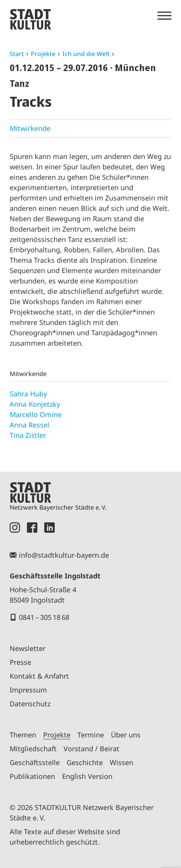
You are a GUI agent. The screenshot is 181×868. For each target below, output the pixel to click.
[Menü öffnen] (164, 16)
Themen (23, 735)
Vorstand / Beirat (91, 749)
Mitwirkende (30, 128)
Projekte (43, 54)
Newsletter (28, 648)
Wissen (122, 762)
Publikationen (32, 776)
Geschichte (85, 762)
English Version (87, 776)
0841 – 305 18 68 (44, 617)
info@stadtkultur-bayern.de (64, 555)
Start (17, 54)
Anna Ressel (29, 425)
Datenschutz (30, 704)
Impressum (28, 690)
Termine (91, 735)
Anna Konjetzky (35, 404)
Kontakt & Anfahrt (39, 676)
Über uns (126, 735)
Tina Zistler (28, 435)
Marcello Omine (36, 414)
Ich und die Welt (86, 54)
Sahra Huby (28, 394)
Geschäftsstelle (35, 762)
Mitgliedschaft (33, 749)
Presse (20, 662)
